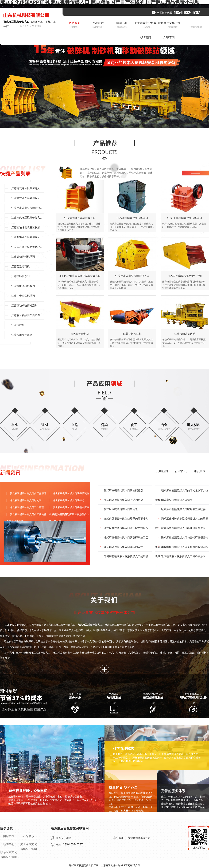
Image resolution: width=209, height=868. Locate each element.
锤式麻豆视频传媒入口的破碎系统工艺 (126, 537)
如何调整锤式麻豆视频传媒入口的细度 (126, 556)
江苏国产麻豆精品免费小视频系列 (28, 247)
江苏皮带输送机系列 (23, 296)
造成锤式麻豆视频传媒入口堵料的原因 (183, 556)
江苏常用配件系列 (22, 335)
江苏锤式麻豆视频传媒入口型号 (28, 188)
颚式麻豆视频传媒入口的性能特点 (123, 490)
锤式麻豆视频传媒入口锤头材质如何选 (126, 528)
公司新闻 (162, 471)
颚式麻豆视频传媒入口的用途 (121, 509)
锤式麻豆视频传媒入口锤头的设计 (123, 547)
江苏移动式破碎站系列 (24, 305)
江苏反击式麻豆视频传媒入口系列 (28, 208)
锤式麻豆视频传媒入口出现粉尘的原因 (183, 528)
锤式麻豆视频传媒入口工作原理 (27, 507)
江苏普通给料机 (20, 266)
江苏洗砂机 (18, 325)
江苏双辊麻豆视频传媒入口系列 (28, 237)
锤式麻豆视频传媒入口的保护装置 (71, 493)
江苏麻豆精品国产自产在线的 (28, 315)
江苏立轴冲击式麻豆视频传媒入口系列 (28, 227)
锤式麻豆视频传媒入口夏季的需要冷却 (126, 519)
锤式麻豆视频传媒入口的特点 (68, 500)
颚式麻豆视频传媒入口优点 (177, 500)
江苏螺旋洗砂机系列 (23, 286)
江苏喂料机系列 (20, 276)
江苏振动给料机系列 (23, 257)
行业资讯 (181, 471)
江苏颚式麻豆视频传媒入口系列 (28, 198)
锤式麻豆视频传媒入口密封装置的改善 (183, 509)
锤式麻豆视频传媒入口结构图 (26, 500)
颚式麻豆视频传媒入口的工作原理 (28, 493)
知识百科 (200, 471)
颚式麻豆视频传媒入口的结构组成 (123, 500)
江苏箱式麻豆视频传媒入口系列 (28, 218)
